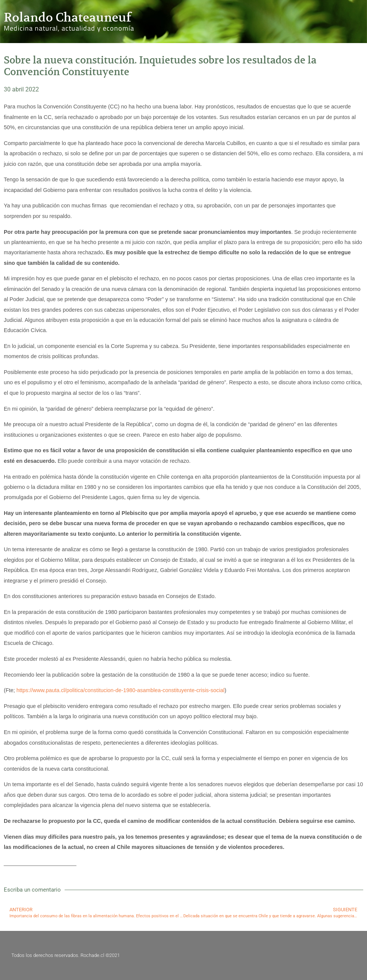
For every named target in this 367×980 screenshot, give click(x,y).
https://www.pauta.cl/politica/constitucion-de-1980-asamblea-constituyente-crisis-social (121, 690)
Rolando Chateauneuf (67, 17)
